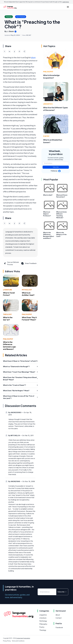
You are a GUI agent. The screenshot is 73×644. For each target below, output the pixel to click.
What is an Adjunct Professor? (47, 214)
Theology (7, 314)
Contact (59, 618)
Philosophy (27, 314)
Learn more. (66, 2)
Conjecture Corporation (23, 638)
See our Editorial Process (11, 263)
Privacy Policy (7, 641)
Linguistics (48, 104)
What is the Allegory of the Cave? (61, 234)
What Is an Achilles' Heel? (28, 294)
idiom (33, 57)
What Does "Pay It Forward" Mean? (29, 319)
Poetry (46, 136)
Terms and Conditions (18, 641)
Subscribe (56, 167)
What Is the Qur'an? (8, 319)
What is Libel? (48, 195)
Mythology (27, 290)
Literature (8, 290)
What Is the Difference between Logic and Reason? (10, 346)
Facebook (59, 627)
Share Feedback (29, 263)
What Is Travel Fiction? (9, 294)
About (58, 615)
